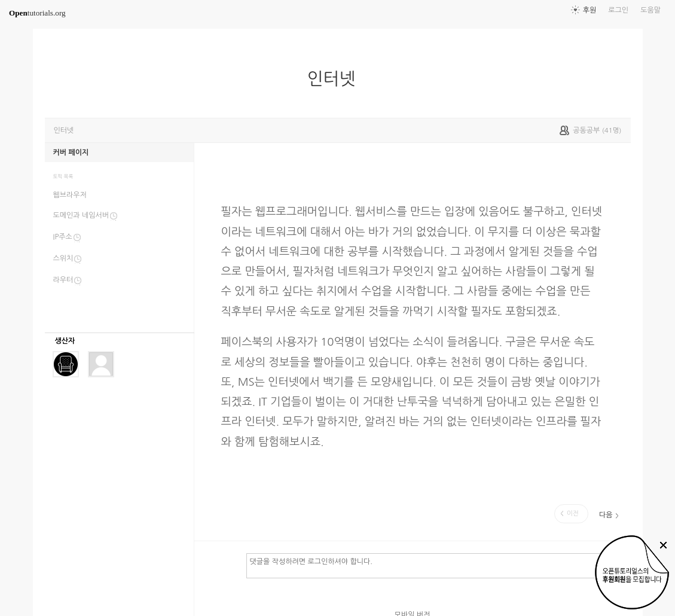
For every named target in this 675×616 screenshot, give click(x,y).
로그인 (618, 10)
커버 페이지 (71, 153)
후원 (590, 10)
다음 (606, 515)
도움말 (650, 10)
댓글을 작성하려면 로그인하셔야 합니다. (433, 565)
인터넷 (336, 79)
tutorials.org (37, 13)
